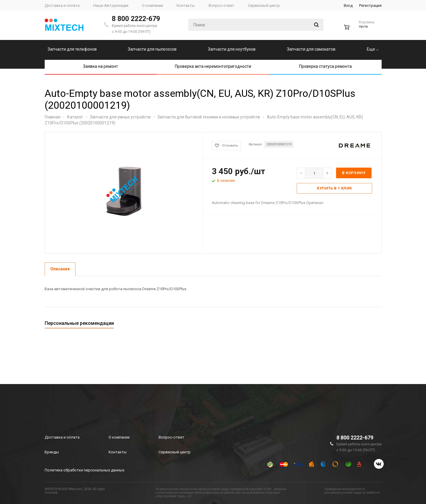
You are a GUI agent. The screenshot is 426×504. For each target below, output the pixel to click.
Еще (373, 49)
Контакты (118, 452)
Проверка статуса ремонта (325, 66)
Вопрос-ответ (171, 437)
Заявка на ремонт (101, 66)
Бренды (52, 452)
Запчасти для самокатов (311, 49)
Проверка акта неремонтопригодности (213, 66)
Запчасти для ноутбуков (232, 49)
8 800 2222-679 (136, 19)
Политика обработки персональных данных (84, 470)
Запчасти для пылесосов (152, 49)
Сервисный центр (175, 452)
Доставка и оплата (62, 437)
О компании (119, 437)
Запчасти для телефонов (72, 49)
